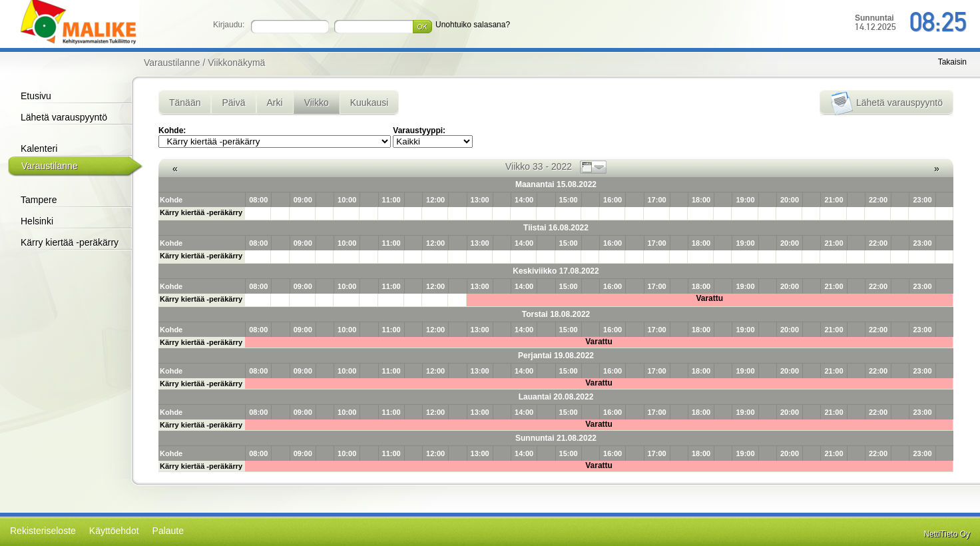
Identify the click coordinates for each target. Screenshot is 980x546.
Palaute (168, 531)
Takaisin (952, 62)
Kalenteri (39, 148)
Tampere (39, 200)
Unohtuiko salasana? (473, 25)
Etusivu (36, 96)
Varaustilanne (50, 166)
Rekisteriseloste (43, 531)
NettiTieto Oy (947, 534)
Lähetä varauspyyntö (64, 117)
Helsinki (37, 221)
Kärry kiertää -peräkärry (70, 242)
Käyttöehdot (114, 531)
